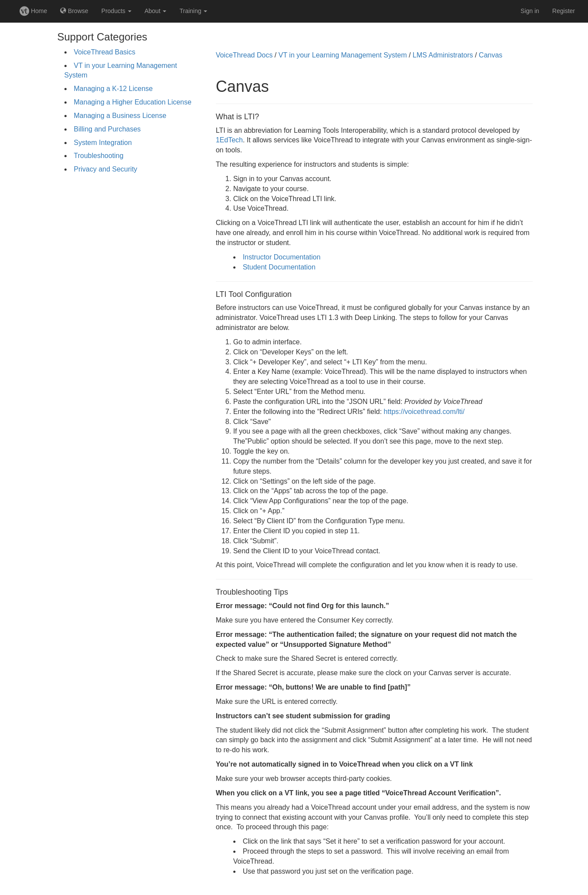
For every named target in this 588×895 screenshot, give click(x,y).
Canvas (491, 55)
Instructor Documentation (282, 257)
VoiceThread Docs (244, 55)
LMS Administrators (443, 55)
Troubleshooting (99, 156)
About (155, 11)
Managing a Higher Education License (133, 102)
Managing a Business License (120, 116)
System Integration (103, 143)
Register (564, 11)
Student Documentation (279, 267)
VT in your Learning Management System (343, 55)
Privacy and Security (106, 169)
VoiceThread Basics (105, 52)
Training (193, 11)
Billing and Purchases (108, 129)
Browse (74, 11)
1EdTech (229, 140)
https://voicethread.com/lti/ (424, 412)
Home (33, 11)
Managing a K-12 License (113, 89)
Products (116, 11)
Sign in (530, 11)
